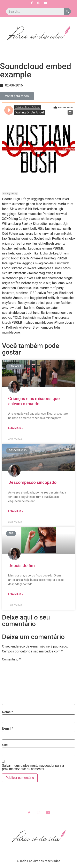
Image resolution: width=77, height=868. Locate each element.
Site (5, 745)
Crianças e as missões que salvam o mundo (34, 401)
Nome (7, 712)
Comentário (11, 659)
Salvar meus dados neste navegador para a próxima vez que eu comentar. (33, 767)
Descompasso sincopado (32, 482)
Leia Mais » (16, 428)
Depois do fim (21, 566)
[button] (38, 53)
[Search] (67, 11)
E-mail (8, 729)
